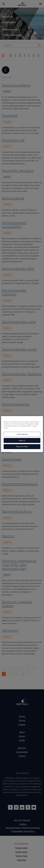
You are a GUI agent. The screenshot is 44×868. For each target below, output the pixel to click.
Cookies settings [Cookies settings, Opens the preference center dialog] (22, 434)
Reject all (22, 440)
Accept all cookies (22, 447)
